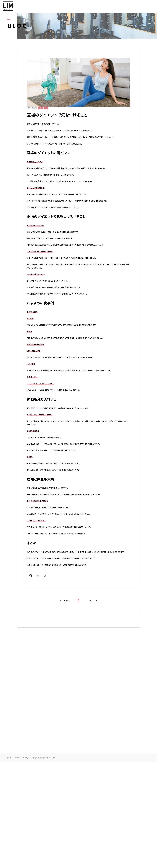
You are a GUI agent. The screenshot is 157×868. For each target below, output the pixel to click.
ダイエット (43, 108)
